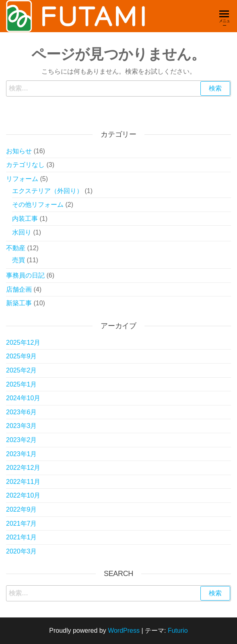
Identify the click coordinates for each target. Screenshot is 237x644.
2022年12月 (23, 468)
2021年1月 (22, 537)
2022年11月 (23, 482)
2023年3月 (22, 426)
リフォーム (22, 179)
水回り (22, 232)
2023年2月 (22, 440)
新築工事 (19, 303)
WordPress (124, 631)
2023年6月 (22, 412)
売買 (19, 260)
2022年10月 (23, 495)
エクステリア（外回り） (47, 191)
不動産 (16, 248)
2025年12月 (23, 343)
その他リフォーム (38, 205)
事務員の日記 (25, 275)
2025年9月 (22, 356)
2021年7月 (22, 524)
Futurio (178, 631)
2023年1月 (22, 454)
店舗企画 (19, 289)
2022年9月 (22, 509)
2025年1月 (22, 384)
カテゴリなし (25, 165)
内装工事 (25, 219)
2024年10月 (23, 398)
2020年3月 (22, 551)
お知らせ (19, 151)
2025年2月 (22, 370)
